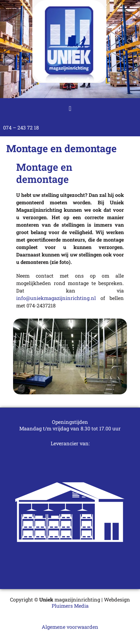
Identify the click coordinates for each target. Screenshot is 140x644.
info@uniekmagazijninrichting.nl (58, 298)
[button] (70, 109)
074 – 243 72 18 (21, 127)
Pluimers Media (70, 606)
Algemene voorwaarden (70, 627)
